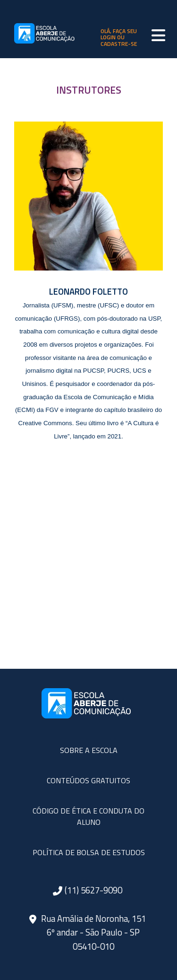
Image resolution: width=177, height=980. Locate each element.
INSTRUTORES (89, 90)
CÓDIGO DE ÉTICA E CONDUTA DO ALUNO (88, 816)
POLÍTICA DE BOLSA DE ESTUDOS (89, 852)
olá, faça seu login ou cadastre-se (119, 37)
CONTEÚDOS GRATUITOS (88, 780)
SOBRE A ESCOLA (89, 750)
